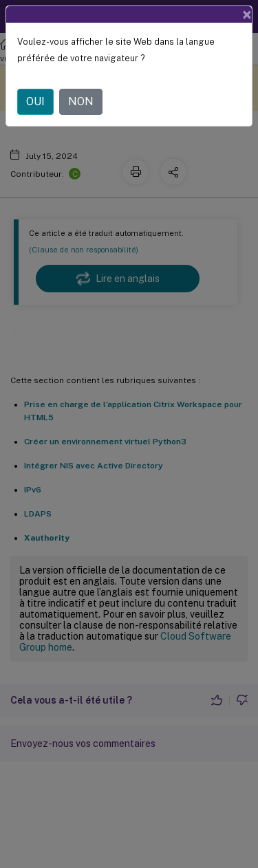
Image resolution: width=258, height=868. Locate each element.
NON (81, 101)
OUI (35, 101)
